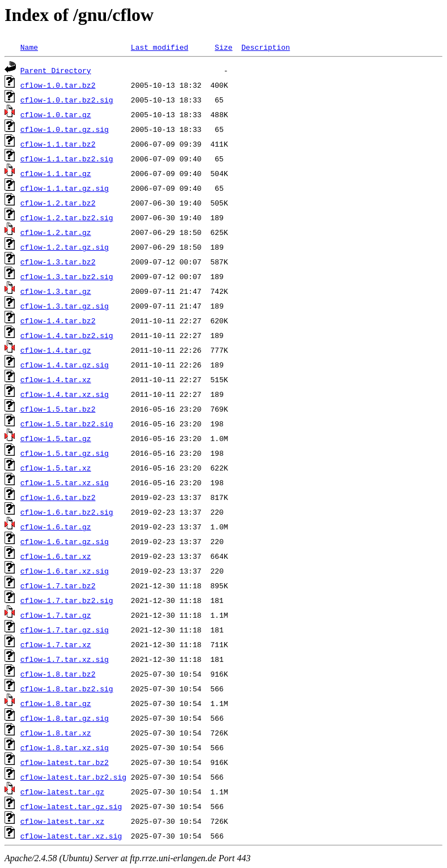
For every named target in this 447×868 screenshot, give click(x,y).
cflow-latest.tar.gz (62, 792)
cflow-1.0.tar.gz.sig (65, 129)
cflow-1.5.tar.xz (56, 468)
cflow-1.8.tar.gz (56, 703)
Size (223, 47)
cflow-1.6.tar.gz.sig (65, 541)
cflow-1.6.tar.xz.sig (65, 571)
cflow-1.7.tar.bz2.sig (67, 600)
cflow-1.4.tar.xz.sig (65, 394)
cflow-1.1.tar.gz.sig (65, 188)
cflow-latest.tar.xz (62, 821)
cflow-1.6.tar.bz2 (58, 497)
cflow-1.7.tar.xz (56, 644)
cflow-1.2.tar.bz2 (58, 203)
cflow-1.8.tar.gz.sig (65, 718)
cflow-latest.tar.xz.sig (71, 836)
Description (266, 47)
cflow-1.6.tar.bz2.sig (67, 512)
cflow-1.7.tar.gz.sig (65, 630)
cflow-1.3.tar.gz (56, 291)
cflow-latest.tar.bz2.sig (73, 777)
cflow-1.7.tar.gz (56, 615)
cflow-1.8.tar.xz (56, 733)
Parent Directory (56, 70)
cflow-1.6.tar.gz (56, 527)
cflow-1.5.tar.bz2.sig (67, 424)
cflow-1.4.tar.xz (56, 379)
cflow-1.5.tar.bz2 (58, 409)
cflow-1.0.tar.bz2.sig (67, 100)
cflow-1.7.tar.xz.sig (65, 659)
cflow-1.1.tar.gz (56, 173)
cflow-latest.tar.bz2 (65, 762)
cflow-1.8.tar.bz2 (58, 674)
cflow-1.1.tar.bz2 (58, 144)
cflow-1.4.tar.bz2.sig (67, 335)
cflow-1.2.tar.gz (56, 232)
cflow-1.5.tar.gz (56, 438)
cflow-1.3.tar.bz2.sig (67, 276)
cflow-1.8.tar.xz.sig (65, 747)
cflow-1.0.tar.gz (56, 114)
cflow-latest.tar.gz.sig (71, 806)
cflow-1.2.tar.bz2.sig (67, 217)
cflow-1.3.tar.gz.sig (65, 306)
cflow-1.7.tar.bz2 (58, 585)
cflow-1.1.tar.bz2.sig (67, 159)
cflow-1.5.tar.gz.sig (65, 453)
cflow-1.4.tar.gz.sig (65, 365)
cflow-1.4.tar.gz (56, 350)
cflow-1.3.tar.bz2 (58, 262)
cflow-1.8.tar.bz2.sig (67, 689)
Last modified (159, 47)
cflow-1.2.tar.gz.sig (65, 247)
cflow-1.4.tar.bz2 (58, 320)
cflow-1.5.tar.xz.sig (65, 482)
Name (29, 47)
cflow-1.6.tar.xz (56, 556)
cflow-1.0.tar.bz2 (58, 85)
